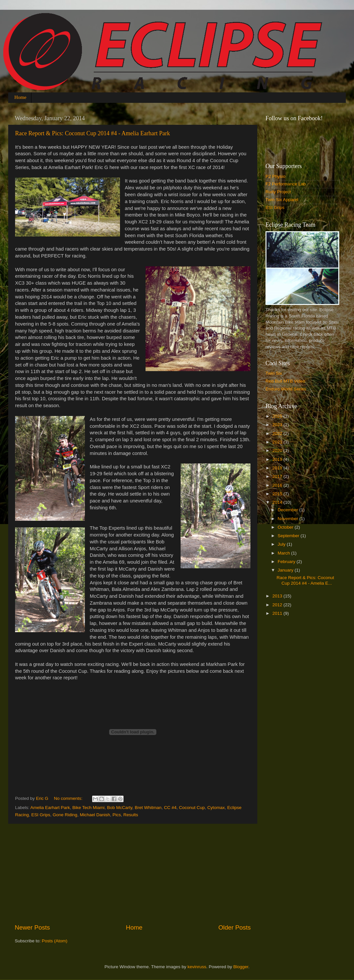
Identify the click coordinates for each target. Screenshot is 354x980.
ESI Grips (41, 815)
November (288, 519)
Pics (117, 815)
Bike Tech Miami (88, 808)
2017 (278, 476)
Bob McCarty (119, 808)
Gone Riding (65, 815)
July (282, 544)
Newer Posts (32, 927)
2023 (278, 425)
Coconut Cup (192, 808)
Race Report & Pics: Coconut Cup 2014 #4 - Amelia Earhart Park (92, 133)
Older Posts (235, 927)
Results (131, 815)
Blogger (241, 967)
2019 (278, 459)
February (287, 562)
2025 (278, 416)
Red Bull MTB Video (285, 381)
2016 (278, 485)
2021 (278, 442)
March (284, 553)
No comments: (69, 798)
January (286, 570)
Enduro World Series (286, 389)
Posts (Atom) (55, 941)
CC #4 (170, 808)
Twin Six (274, 373)
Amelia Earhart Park (50, 808)
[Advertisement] (133, 874)
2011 (278, 613)
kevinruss (197, 967)
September (289, 536)
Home (20, 97)
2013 (278, 596)
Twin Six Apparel (282, 200)
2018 (278, 468)
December (288, 510)
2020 (278, 451)
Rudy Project (278, 192)
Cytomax (216, 808)
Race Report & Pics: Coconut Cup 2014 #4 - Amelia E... (305, 580)
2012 (278, 605)
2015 (278, 494)
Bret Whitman (148, 808)
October (286, 527)
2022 (278, 433)
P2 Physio (275, 176)
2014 (278, 502)
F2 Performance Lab (286, 184)
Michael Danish (95, 815)
